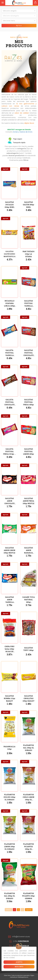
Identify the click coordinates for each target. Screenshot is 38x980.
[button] (19, 11)
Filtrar (19, 26)
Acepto (19, 962)
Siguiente (29, 910)
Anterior (8, 910)
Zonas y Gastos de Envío (23, 132)
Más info (19, 967)
